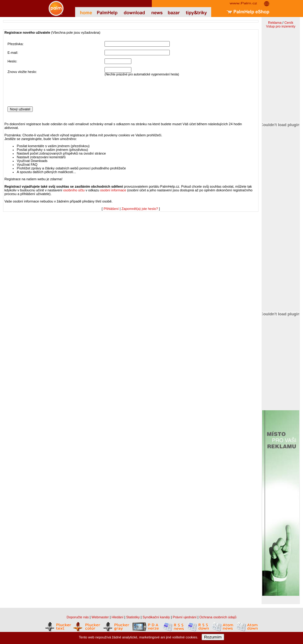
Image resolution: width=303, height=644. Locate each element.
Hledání (117, 617)
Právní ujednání (185, 617)
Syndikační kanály (156, 617)
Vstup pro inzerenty (281, 26)
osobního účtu (74, 190)
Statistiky (133, 617)
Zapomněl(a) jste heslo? (140, 209)
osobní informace (113, 190)
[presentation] (54, 91)
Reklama (275, 23)
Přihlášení (111, 209)
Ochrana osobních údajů (218, 617)
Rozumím (213, 637)
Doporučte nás (78, 617)
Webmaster (100, 617)
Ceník (289, 23)
